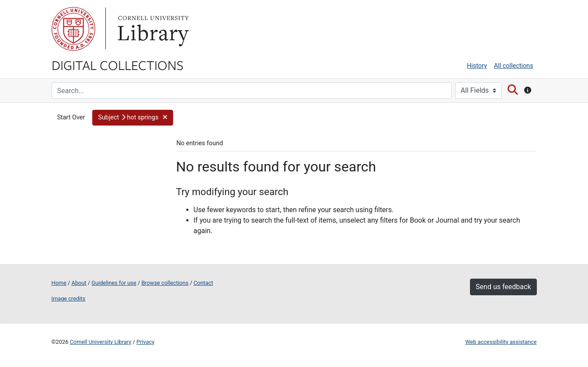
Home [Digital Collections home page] (59, 283)
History (477, 66)
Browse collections (165, 283)
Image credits (69, 299)
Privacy (145, 342)
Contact (204, 283)
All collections (514, 66)
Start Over (71, 117)
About (79, 283)
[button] (132, 118)
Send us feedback (503, 287)
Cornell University (73, 29)
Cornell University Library (101, 342)
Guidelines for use (114, 283)
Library (152, 29)
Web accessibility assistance (501, 342)
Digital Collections (118, 65)
